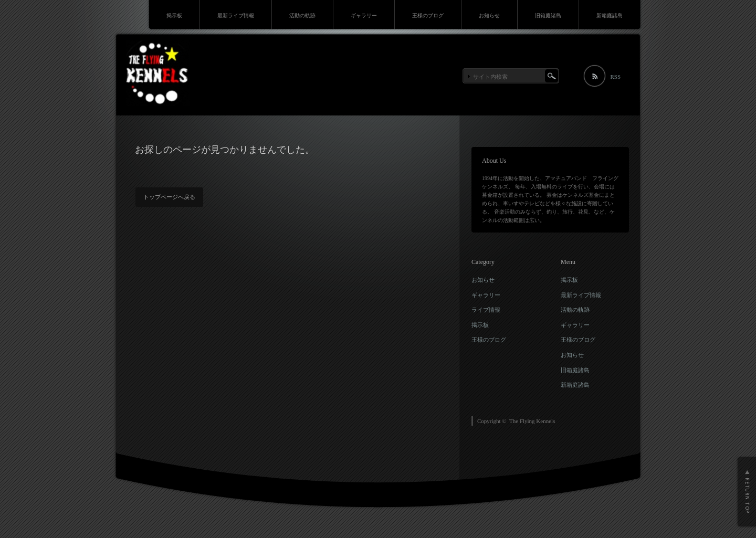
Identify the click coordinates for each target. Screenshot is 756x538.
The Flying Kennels (532, 421)
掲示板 (174, 15)
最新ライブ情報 (236, 15)
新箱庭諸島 (610, 15)
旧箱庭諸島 (548, 15)
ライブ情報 (486, 310)
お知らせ (489, 15)
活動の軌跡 (302, 15)
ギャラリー (364, 15)
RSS (615, 77)
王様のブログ (428, 15)
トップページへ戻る (169, 197)
